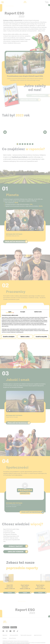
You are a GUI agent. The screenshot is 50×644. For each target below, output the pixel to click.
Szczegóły (23, 312)
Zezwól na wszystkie (41, 337)
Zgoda (10, 312)
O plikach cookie (37, 312)
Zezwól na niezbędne (9, 337)
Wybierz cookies (25, 337)
